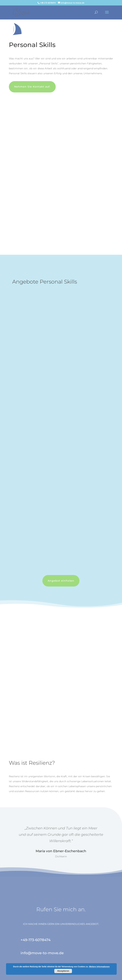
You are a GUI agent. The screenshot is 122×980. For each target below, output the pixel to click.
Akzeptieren (63, 971)
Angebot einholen (61, 581)
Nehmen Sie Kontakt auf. (32, 87)
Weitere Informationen (99, 967)
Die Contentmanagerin (89, 975)
